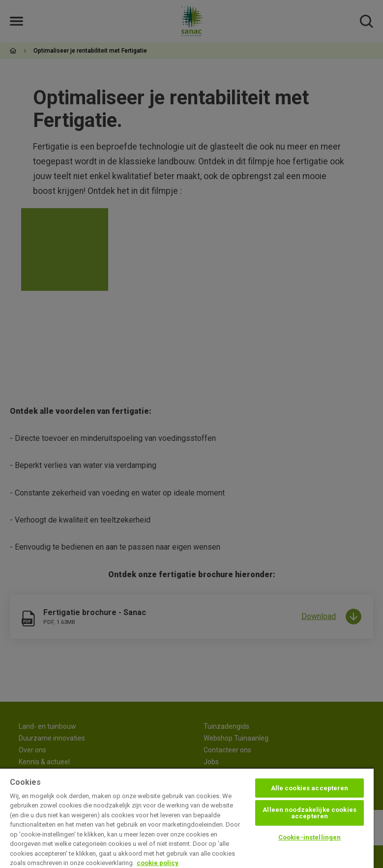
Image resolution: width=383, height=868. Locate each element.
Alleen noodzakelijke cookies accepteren (309, 813)
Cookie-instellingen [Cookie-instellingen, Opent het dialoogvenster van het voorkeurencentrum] (309, 837)
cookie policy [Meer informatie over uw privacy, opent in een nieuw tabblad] (158, 863)
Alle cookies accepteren (310, 788)
